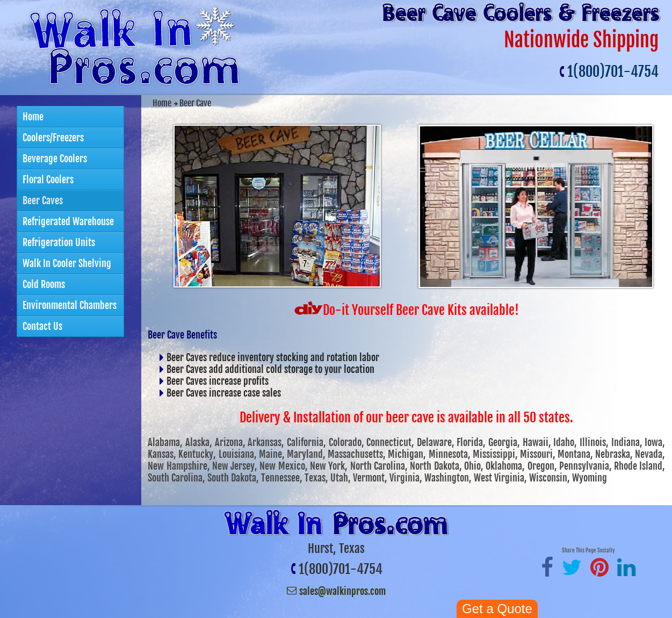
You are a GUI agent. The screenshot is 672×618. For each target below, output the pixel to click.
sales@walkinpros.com (342, 591)
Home (162, 103)
